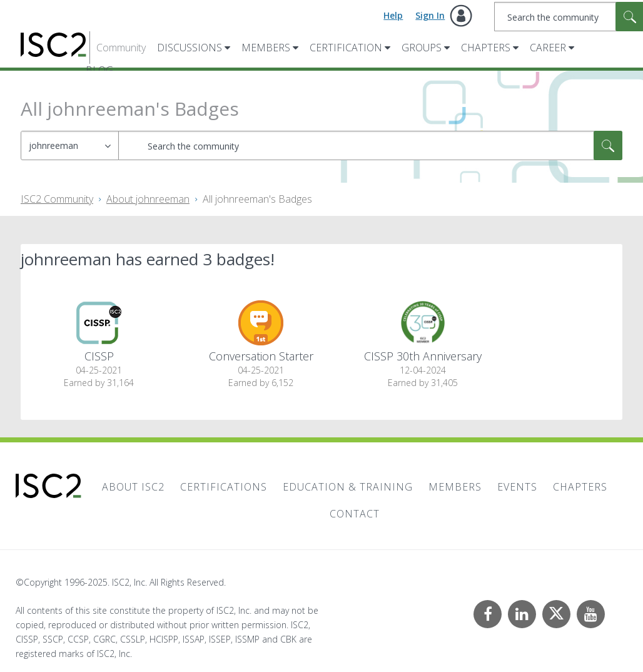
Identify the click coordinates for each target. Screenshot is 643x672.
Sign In (430, 15)
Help (393, 15)
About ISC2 (133, 487)
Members (266, 48)
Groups (422, 48)
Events (517, 487)
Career (548, 48)
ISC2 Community (57, 199)
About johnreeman (148, 199)
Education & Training (348, 487)
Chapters (486, 48)
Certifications (224, 487)
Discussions (190, 48)
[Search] (370, 145)
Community (121, 48)
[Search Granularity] (70, 145)
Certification (346, 48)
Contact (355, 514)
